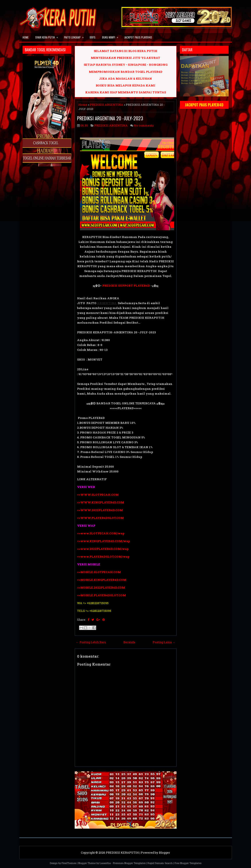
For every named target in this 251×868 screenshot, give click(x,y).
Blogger (164, 853)
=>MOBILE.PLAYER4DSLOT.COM (102, 595)
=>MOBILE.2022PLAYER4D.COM (101, 588)
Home (26, 37)
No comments (144, 125)
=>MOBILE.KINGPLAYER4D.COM (102, 580)
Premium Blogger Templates (129, 863)
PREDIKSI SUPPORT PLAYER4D (126, 286)
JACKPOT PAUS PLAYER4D (138, 37)
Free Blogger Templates (188, 863)
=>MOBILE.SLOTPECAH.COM (99, 572)
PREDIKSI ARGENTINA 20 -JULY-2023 (110, 118)
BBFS (93, 37)
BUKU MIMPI (112, 36)
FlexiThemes (69, 863)
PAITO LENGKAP (75, 36)
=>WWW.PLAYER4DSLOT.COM (100, 518)
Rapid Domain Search (160, 863)
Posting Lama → (164, 642)
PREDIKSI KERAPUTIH (122, 853)
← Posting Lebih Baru (91, 642)
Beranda (129, 642)
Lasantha (105, 863)
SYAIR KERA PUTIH (48, 36)
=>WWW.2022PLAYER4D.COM (100, 510)
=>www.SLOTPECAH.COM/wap (101, 533)
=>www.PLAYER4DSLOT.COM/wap (103, 557)
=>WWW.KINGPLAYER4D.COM (101, 502)
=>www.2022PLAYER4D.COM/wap (103, 549)
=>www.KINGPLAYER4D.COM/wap (104, 541)
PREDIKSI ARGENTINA (107, 105)
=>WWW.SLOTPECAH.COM (98, 495)
